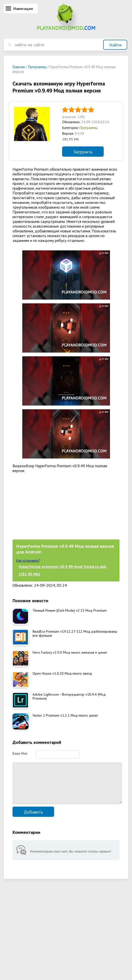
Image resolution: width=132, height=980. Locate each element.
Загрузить (83, 152)
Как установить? (28, 561)
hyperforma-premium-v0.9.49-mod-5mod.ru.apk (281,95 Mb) (62, 570)
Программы (88, 128)
